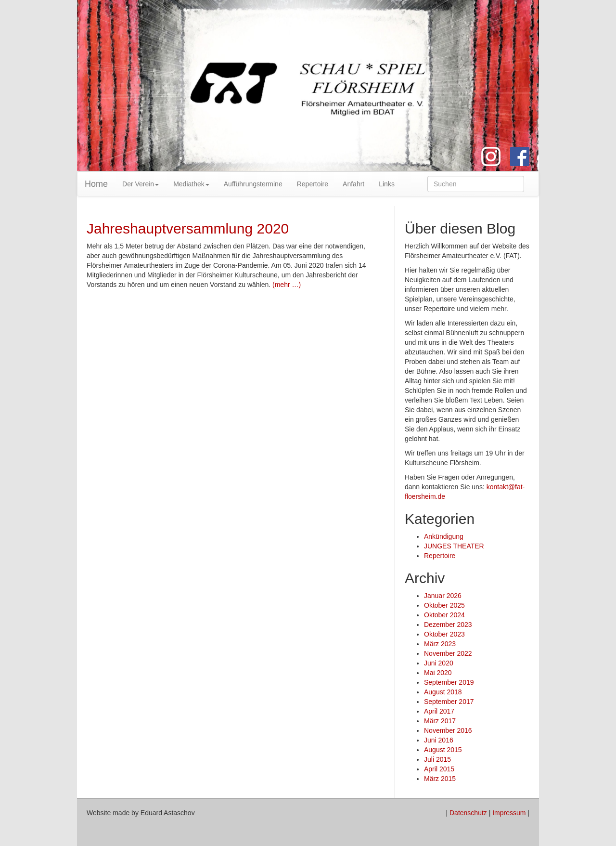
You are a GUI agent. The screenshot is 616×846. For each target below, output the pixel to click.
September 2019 (449, 682)
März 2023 (440, 644)
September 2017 (449, 702)
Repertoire (313, 184)
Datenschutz (468, 813)
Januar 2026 (443, 596)
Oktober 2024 (444, 615)
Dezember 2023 (448, 625)
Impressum (509, 813)
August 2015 (443, 750)
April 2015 (439, 769)
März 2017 (440, 721)
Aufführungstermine (253, 184)
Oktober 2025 (444, 605)
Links (387, 184)
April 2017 (439, 711)
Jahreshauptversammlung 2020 (188, 228)
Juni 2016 (439, 740)
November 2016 (448, 730)
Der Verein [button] (141, 184)
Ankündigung (444, 536)
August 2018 (443, 692)
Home (96, 184)
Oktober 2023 (444, 634)
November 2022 (448, 653)
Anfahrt (353, 184)
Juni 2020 (439, 663)
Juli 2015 (437, 759)
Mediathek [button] (191, 184)
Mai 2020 (438, 673)
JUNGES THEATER (454, 546)
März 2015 (440, 779)
